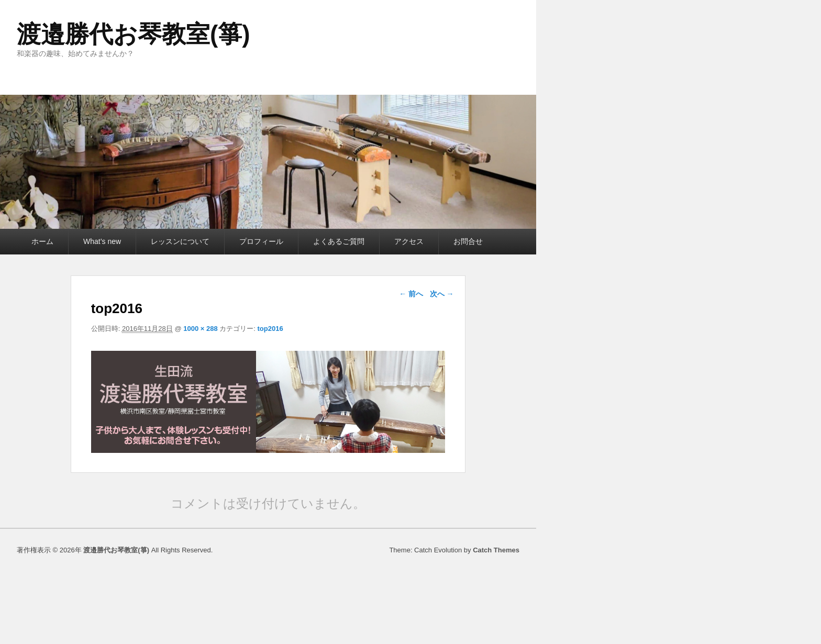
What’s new (102, 241)
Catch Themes (496, 550)
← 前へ (411, 294)
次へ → (442, 294)
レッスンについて (180, 241)
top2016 (270, 329)
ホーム (42, 241)
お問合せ (468, 241)
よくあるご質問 (339, 241)
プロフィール (261, 241)
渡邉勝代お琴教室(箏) (134, 34)
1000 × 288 (200, 329)
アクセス (409, 241)
